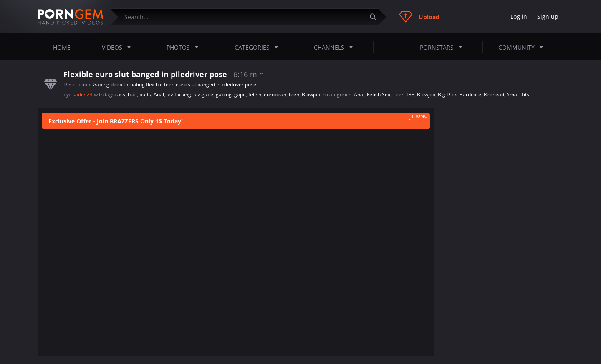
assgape (203, 94)
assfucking (179, 94)
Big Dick (447, 94)
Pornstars (443, 47)
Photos (185, 47)
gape (240, 94)
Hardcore (470, 94)
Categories (259, 47)
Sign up (548, 16)
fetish (255, 94)
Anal (159, 94)
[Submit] (376, 17)
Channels (336, 47)
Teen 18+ (404, 94)
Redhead (494, 94)
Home (62, 47)
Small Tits (518, 94)
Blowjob (311, 94)
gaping (224, 94)
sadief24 (83, 94)
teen (294, 94)
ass (121, 94)
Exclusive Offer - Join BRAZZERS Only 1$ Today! (116, 121)
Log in (519, 16)
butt (132, 94)
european (275, 94)
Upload (419, 17)
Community (523, 47)
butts (145, 94)
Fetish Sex (379, 94)
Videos (119, 47)
